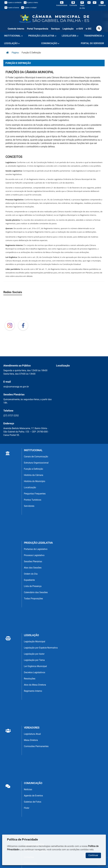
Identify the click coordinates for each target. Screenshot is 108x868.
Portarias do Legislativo (36, 549)
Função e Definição (33, 469)
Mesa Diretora (31, 740)
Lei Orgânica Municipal (35, 666)
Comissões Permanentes (36, 746)
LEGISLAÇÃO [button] (12, 43)
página (15, 53)
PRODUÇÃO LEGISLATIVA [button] (42, 36)
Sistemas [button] (102, 4)
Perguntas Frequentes (35, 494)
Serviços (55, 29)
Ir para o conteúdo (13, 3)
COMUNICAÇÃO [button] (50, 43)
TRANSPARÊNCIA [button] (94, 36)
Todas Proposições (33, 599)
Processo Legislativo (34, 555)
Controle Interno (16, 29)
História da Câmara (34, 475)
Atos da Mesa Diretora (35, 685)
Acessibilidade (62, 4)
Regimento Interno (33, 691)
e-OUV (80, 29)
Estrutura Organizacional (36, 463)
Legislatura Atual (32, 734)
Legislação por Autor (34, 654)
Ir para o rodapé (29, 8)
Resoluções (30, 679)
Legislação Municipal (35, 642)
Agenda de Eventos (33, 796)
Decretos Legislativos (35, 672)
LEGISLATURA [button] (70, 36)
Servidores (29, 506)
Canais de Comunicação (36, 457)
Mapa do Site (82, 5)
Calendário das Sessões (36, 592)
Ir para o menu (31, 3)
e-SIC (89, 29)
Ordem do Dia (31, 574)
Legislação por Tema (34, 660)
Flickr (27, 808)
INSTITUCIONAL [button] (13, 36)
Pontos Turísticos (33, 500)
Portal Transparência (38, 29)
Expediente (29, 580)
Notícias (28, 789)
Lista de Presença (33, 586)
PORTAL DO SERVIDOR (92, 43)
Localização (30, 487)
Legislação (68, 29)
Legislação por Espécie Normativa (41, 648)
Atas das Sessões (33, 568)
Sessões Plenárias (33, 561)
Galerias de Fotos (33, 802)
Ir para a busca (12, 8)
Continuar (93, 855)
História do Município (35, 481)
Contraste (73, 4)
